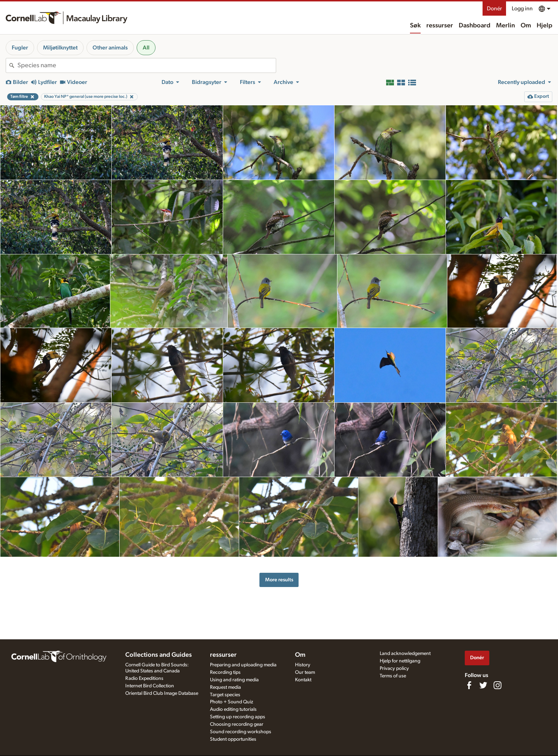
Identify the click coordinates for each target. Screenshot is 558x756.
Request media (225, 687)
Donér (494, 9)
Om (526, 26)
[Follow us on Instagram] (498, 685)
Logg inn (522, 9)
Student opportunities (233, 739)
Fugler (20, 48)
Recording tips (225, 672)
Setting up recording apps (238, 717)
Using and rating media (234, 680)
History (303, 665)
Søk (415, 26)
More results (279, 580)
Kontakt (303, 680)
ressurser (440, 26)
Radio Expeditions (144, 678)
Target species (225, 695)
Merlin (506, 26)
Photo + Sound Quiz (231, 702)
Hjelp (544, 26)
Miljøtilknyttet (60, 48)
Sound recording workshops (241, 732)
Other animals (110, 48)
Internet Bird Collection (150, 686)
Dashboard (475, 26)
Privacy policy (394, 668)
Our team (305, 672)
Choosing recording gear (237, 724)
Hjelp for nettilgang (400, 661)
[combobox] (147, 65)
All (146, 48)
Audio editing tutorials (233, 709)
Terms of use (393, 676)
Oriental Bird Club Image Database (162, 693)
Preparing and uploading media (243, 665)
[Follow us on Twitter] (483, 685)
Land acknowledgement (405, 654)
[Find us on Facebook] (469, 685)
